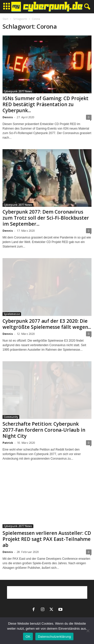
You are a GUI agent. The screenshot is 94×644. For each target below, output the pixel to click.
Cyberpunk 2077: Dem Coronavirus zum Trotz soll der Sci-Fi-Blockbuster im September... (46, 218)
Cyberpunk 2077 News (18, 91)
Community (11, 417)
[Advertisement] (47, 592)
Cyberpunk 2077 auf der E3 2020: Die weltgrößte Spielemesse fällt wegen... (47, 324)
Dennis (8, 117)
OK (28, 637)
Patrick (8, 443)
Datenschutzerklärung (54, 637)
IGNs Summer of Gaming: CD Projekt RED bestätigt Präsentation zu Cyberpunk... (45, 104)
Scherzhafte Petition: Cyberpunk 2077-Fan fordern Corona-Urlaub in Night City (44, 430)
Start (5, 19)
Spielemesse (12, 314)
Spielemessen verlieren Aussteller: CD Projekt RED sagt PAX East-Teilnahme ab (47, 539)
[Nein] (88, 631)
